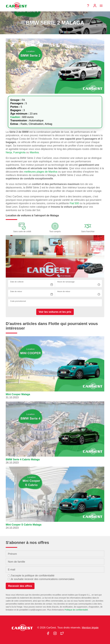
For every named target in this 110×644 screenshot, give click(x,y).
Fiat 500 (74, 203)
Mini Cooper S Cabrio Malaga (24, 525)
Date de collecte (17, 282)
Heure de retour (64, 291)
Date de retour (16, 291)
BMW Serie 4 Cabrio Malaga (23, 459)
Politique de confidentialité (76, 610)
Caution (15, 117)
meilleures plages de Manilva (41, 172)
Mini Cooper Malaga (18, 394)
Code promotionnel (18, 301)
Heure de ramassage (66, 282)
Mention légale (90, 628)
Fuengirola (19, 152)
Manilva (34, 152)
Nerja (9, 152)
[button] (55, 369)
